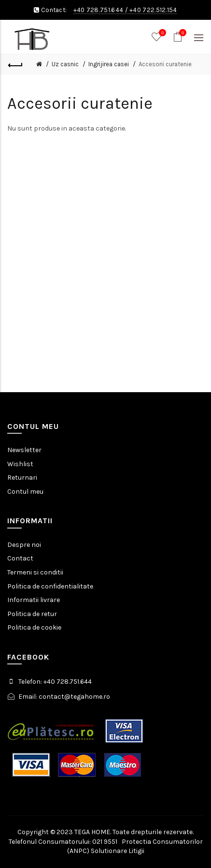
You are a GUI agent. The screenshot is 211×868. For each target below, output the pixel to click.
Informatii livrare (34, 600)
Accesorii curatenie (165, 64)
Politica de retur (32, 614)
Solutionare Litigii (118, 851)
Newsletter (24, 450)
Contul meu (25, 492)
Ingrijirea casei (109, 64)
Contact (20, 558)
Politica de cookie (34, 627)
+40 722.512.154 (153, 10)
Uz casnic (65, 64)
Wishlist (20, 464)
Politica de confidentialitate (50, 586)
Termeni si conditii (35, 572)
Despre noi (24, 545)
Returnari (22, 478)
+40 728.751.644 (98, 10)
